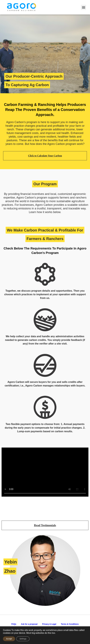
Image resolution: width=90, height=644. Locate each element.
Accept (9, 639)
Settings (23, 639)
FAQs (14, 624)
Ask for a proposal (29, 624)
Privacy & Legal (49, 624)
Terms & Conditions (70, 624)
